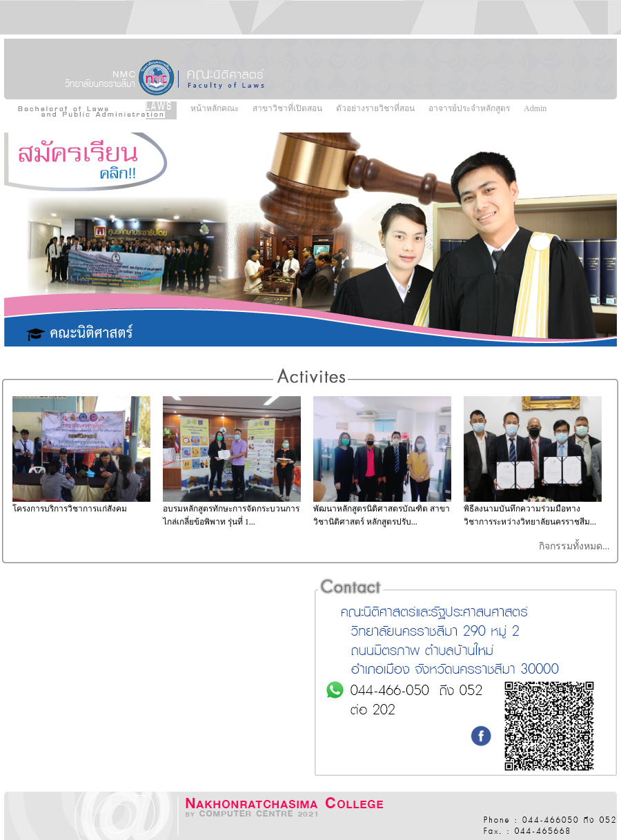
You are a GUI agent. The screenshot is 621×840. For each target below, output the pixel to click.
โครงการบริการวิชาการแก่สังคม (70, 509)
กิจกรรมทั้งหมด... (575, 546)
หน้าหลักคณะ (215, 108)
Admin (535, 108)
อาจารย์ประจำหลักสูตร (469, 108)
